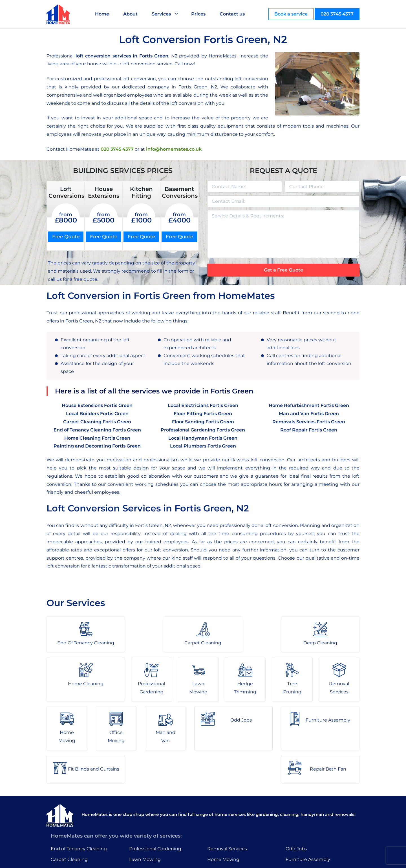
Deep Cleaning (68, 822)
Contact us (232, 14)
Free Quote (66, 237)
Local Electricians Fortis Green (203, 406)
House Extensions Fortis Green (97, 406)
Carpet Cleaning (69, 811)
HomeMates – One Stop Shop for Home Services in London (243, 859)
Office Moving (223, 822)
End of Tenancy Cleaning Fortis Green (97, 430)
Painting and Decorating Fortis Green (97, 446)
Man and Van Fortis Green (309, 414)
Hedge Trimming (149, 822)
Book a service (291, 14)
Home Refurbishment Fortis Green (309, 406)
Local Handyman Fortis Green (203, 438)
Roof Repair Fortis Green (309, 430)
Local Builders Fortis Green (97, 414)
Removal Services (227, 800)
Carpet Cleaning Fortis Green (97, 422)
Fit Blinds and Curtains (311, 822)
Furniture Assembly (308, 811)
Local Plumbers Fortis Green (203, 446)
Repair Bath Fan (304, 833)
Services (162, 14)
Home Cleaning (69, 833)
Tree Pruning (144, 833)
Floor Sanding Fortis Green (203, 422)
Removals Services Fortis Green (309, 422)
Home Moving (223, 811)
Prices (199, 14)
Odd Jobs (296, 800)
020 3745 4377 (337, 14)
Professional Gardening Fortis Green (203, 430)
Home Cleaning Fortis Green (97, 438)
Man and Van (222, 833)
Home (102, 14)
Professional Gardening (155, 800)
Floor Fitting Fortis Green (203, 414)
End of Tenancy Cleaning (79, 800)
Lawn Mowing (145, 811)
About (131, 14)
